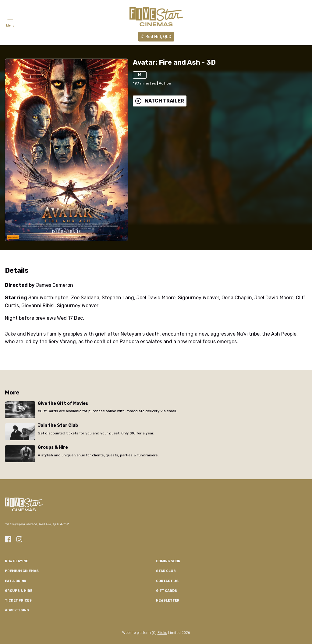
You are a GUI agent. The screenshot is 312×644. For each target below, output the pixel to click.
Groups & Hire (19, 591)
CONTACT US (167, 581)
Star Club (166, 571)
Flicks (162, 633)
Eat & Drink (16, 581)
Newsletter (168, 601)
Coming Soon (168, 561)
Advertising (17, 610)
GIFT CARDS (167, 591)
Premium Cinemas (22, 571)
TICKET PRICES (18, 601)
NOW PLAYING (17, 561)
